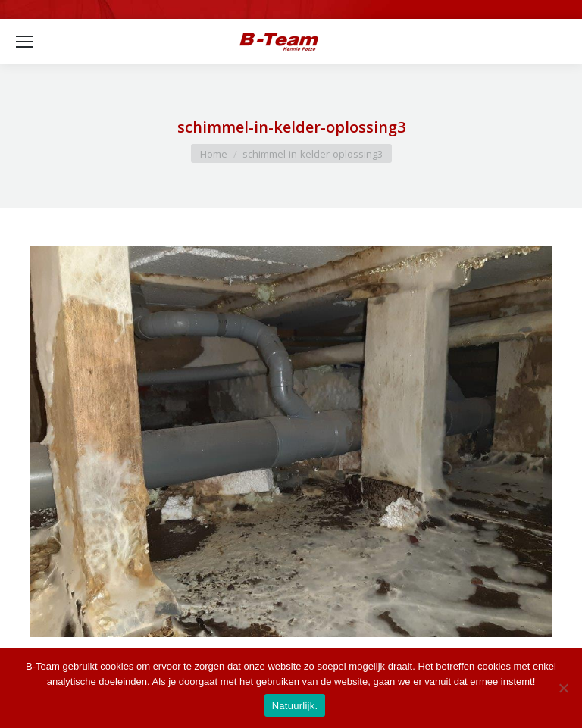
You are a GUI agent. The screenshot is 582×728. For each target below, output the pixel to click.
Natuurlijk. (295, 706)
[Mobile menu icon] (24, 42)
